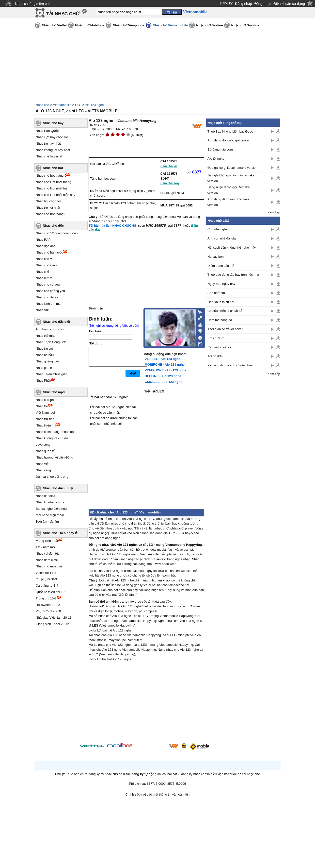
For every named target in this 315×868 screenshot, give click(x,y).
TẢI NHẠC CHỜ (63, 14)
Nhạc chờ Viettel (54, 25)
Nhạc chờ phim (46, 400)
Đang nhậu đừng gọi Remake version (228, 190)
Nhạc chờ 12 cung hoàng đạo (57, 233)
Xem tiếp (274, 212)
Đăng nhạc (263, 4)
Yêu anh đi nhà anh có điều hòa (230, 365)
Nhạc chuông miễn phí (32, 4)
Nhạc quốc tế (45, 451)
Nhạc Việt (43, 464)
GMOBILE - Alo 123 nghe (164, 382)
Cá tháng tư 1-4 (47, 586)
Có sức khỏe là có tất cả (225, 311)
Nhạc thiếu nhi (46, 425)
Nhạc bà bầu (45, 355)
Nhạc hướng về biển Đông (54, 457)
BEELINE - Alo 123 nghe (163, 376)
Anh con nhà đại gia (222, 238)
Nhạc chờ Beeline (209, 25)
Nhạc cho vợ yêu (48, 284)
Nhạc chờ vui (45, 259)
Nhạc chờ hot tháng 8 (51, 214)
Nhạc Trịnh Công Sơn (51, 342)
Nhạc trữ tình (45, 419)
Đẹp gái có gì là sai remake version (232, 168)
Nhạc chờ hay (53, 123)
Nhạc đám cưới (47, 560)
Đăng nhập (244, 4)
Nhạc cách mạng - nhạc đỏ (55, 432)
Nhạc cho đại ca (47, 297)
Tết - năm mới (46, 547)
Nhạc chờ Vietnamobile (170, 25)
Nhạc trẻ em (44, 349)
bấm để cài (169, 166)
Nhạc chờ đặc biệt (56, 322)
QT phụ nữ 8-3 (46, 579)
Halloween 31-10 (48, 605)
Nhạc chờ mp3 (54, 392)
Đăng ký (226, 3)
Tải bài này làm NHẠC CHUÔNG (112, 226)
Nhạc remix (44, 278)
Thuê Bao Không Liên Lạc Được (230, 131)
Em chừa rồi (216, 338)
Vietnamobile (62, 105)
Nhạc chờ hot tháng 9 (51, 176)
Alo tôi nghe (216, 159)
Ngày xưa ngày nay (221, 284)
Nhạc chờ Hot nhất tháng (53, 182)
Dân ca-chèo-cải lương (52, 477)
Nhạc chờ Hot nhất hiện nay (55, 195)
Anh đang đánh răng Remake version (228, 202)
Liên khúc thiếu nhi (221, 302)
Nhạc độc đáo (46, 246)
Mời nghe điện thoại (50, 515)
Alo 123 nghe (94, 105)
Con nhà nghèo (218, 229)
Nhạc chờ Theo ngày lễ (60, 533)
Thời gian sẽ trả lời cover (225, 329)
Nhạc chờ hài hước (49, 252)
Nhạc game (44, 368)
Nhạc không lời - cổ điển (53, 438)
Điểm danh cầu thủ (221, 266)
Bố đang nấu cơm (220, 149)
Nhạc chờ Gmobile (245, 25)
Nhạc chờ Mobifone (90, 25)
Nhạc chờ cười (46, 265)
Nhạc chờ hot (53, 168)
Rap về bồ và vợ (219, 347)
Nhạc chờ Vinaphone (128, 25)
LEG (78, 105)
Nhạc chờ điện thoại (58, 488)
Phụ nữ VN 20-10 (48, 611)
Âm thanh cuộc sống (50, 329)
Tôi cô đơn (215, 356)
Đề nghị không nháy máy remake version (231, 178)
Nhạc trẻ (42, 406)
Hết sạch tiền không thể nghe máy (232, 247)
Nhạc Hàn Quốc (47, 131)
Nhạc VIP (42, 310)
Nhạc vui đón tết (47, 553)
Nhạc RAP (43, 240)
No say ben (216, 257)
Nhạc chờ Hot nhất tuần (53, 188)
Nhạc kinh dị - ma (48, 304)
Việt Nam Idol (45, 413)
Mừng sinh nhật (47, 541)
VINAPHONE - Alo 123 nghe (165, 370)
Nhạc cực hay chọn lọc (52, 137)
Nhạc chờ (42, 105)
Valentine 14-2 (46, 573)
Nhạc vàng (43, 470)
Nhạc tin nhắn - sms (50, 502)
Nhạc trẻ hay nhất (48, 144)
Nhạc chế (42, 272)
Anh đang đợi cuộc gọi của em (229, 140)
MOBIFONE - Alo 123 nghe (165, 365)
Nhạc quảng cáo (47, 361)
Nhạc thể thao (46, 336)
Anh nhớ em (216, 293)
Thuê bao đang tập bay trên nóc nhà (233, 275)
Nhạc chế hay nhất (49, 156)
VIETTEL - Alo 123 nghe (163, 359)
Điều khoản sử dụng (289, 4)
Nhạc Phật (43, 381)
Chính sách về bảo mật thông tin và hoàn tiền (158, 794)
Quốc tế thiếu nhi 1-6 (51, 592)
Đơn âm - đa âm (47, 521)
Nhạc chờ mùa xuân (50, 566)
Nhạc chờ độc (53, 226)
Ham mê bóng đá (220, 320)
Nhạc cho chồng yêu (50, 291)
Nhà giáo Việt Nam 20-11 (54, 618)
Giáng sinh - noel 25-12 (52, 624)
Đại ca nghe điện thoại (52, 509)
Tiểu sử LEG (154, 391)
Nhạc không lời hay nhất (53, 150)
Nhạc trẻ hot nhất (48, 208)
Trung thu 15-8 (46, 598)
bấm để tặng (170, 183)
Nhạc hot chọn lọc (49, 201)
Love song (43, 445)
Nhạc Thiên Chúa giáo (52, 374)
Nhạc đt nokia (45, 496)
